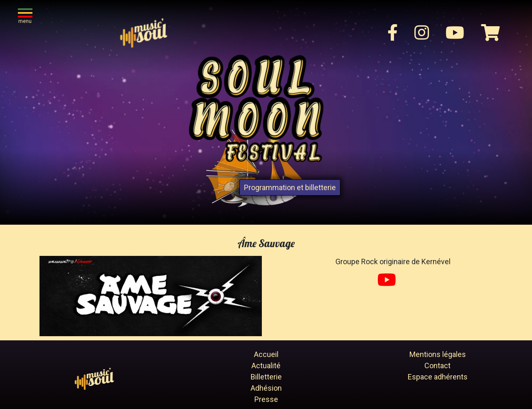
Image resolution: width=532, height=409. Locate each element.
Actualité (266, 366)
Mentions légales (438, 354)
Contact (437, 366)
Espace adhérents (438, 377)
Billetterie (266, 377)
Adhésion (266, 388)
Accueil (266, 354)
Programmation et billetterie (290, 187)
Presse (266, 399)
